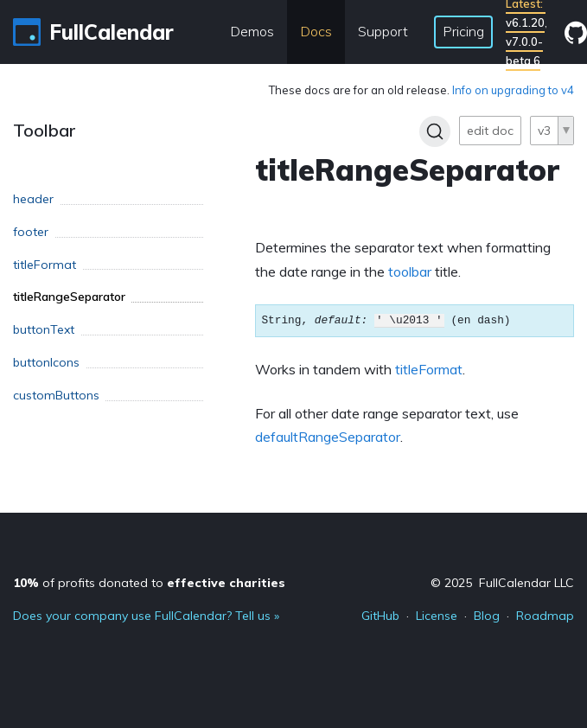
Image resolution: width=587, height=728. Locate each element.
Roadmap (545, 616)
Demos (252, 31)
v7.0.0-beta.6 (524, 51)
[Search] (435, 131)
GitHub (380, 616)
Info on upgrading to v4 (513, 90)
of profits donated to (149, 583)
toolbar (410, 271)
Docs (316, 31)
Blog (487, 616)
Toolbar (45, 130)
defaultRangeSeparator (328, 437)
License (437, 616)
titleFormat (429, 369)
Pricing (463, 31)
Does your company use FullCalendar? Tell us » (146, 616)
